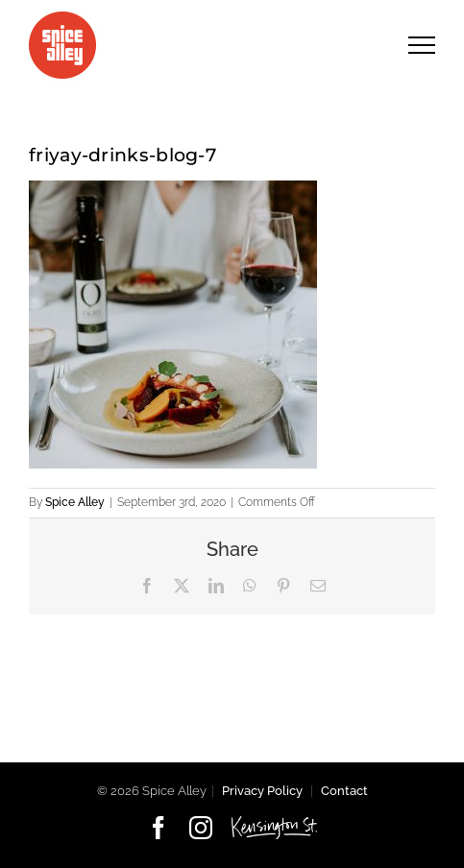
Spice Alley (75, 502)
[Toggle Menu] (422, 45)
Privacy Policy (262, 791)
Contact (344, 791)
